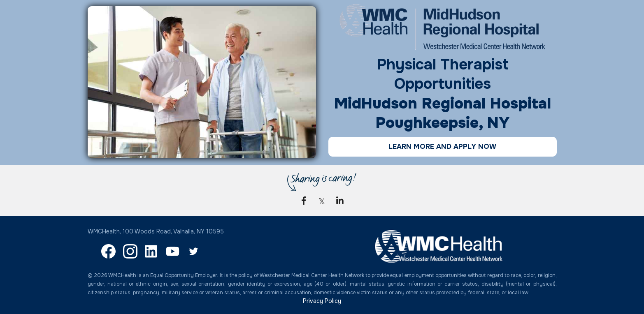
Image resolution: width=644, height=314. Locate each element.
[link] (304, 201)
